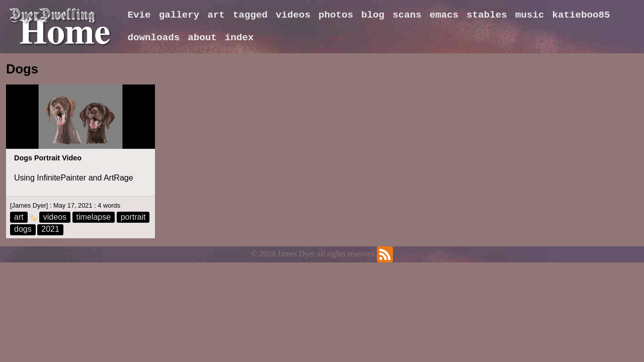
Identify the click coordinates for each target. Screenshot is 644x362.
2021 (50, 229)
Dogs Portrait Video (48, 158)
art (19, 217)
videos (55, 217)
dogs (23, 229)
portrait (133, 217)
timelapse (94, 217)
